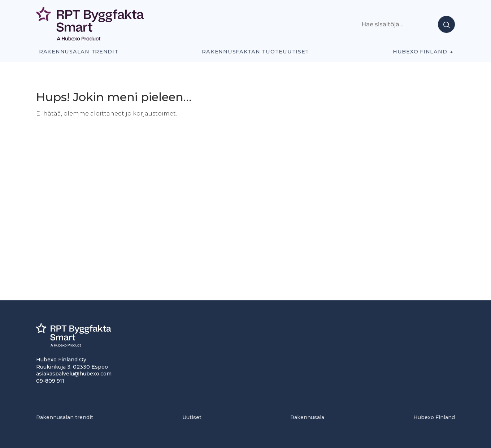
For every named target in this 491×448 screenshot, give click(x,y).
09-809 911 (50, 381)
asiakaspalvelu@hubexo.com (74, 374)
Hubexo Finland (420, 52)
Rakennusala (307, 417)
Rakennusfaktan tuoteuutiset (255, 52)
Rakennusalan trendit (79, 52)
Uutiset (192, 417)
